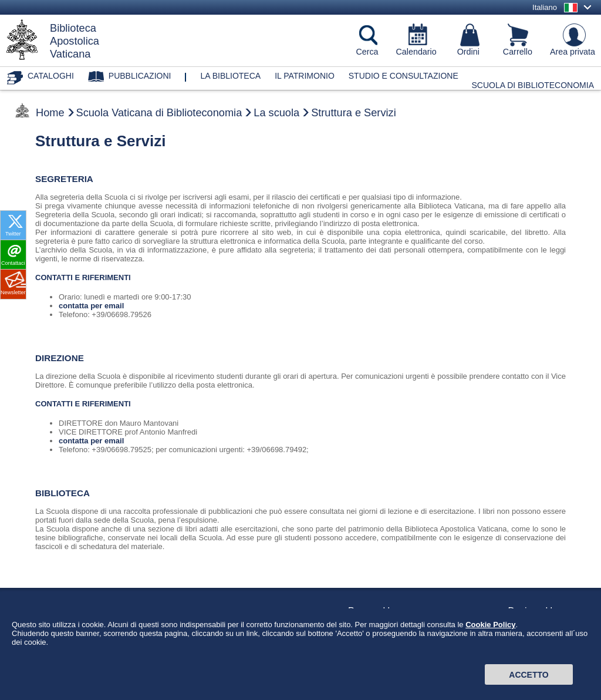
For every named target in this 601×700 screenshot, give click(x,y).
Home (50, 113)
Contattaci (13, 263)
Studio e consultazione (404, 76)
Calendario (416, 52)
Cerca (367, 52)
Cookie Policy (490, 647)
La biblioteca (230, 76)
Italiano (545, 7)
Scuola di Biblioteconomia (533, 85)
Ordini (468, 52)
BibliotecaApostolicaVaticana (75, 41)
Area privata (573, 52)
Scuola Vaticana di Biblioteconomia (159, 113)
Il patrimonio (305, 76)
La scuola (276, 113)
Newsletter (13, 292)
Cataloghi (51, 76)
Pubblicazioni (140, 76)
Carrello (518, 52)
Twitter (13, 234)
